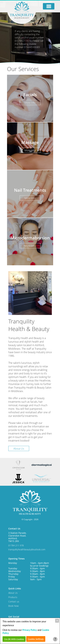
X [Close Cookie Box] (57, 621)
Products (13, 597)
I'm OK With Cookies (14, 639)
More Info (30, 103)
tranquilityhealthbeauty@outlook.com (27, 549)
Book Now (13, 606)
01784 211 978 (16, 546)
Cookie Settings (36, 639)
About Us (19, 449)
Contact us (14, 602)
